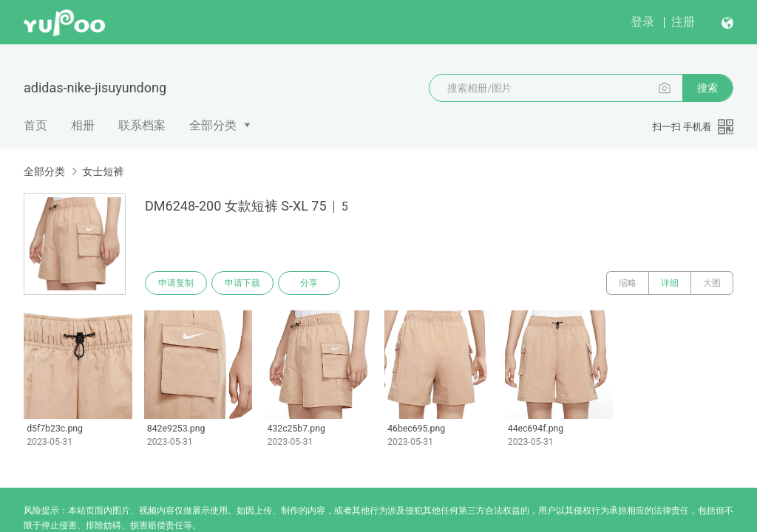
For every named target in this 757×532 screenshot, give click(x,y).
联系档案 (142, 125)
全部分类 (213, 125)
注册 (683, 22)
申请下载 (242, 283)
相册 (83, 125)
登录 (642, 22)
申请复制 (176, 283)
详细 (670, 283)
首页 (35, 125)
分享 (309, 283)
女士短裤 (103, 171)
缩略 (628, 283)
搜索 (707, 88)
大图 (712, 283)
